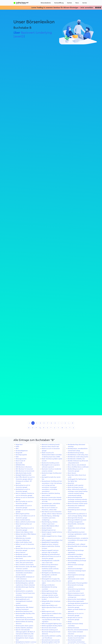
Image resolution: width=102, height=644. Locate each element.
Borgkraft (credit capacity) (76, 485)
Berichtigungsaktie (21, 455)
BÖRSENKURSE (20, 465)
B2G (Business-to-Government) (25, 471)
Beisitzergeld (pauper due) (50, 591)
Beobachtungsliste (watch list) (51, 642)
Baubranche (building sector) (51, 463)
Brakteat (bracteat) (73, 628)
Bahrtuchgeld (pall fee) (23, 514)
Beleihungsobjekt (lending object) (52, 626)
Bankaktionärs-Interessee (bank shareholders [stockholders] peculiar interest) (25, 573)
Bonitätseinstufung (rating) (76, 453)
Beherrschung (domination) (50, 565)
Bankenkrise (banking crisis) (24, 611)
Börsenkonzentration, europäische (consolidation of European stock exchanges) (78, 540)
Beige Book (19, 445)
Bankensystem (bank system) (25, 626)
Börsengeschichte (21, 459)
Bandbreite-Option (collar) (24, 556)
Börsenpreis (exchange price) (77, 558)
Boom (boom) (72, 473)
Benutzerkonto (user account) (51, 640)
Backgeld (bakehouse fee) (24, 475)
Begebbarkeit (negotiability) (50, 542)
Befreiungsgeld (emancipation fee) (52, 540)
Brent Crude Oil (20, 461)
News (77, 3)
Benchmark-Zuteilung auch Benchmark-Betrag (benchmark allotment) (51, 632)
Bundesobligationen (22, 451)
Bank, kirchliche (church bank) (25, 565)
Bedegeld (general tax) (49, 530)
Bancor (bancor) (21, 552)
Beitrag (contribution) (48, 585)
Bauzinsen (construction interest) (52, 497)
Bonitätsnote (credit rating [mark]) (78, 457)
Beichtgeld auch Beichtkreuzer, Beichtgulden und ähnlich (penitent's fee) (51, 575)
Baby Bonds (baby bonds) (24, 473)
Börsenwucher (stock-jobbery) (77, 599)
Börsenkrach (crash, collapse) (77, 544)
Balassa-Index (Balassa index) (24, 532)
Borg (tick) (71, 483)
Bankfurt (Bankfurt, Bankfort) (24, 628)
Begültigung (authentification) (51, 554)
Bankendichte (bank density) (24, 597)
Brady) (70, 622)
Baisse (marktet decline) (23, 520)
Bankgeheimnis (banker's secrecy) (26, 642)
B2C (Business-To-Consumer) (24, 469)
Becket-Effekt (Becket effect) (50, 526)
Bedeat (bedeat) (47, 528)
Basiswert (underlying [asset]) (51, 445)
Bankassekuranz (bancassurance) (26, 581)
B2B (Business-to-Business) (24, 467)
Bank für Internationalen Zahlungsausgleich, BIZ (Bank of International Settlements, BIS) (25, 632)
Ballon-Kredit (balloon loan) (24, 542)
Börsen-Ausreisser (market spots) (78, 504)
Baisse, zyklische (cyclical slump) (25, 522)
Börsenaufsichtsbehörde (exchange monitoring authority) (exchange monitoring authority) (77, 499)
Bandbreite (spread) (22, 554)
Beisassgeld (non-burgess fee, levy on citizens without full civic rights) (51, 581)
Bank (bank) (19, 558)
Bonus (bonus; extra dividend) (77, 465)
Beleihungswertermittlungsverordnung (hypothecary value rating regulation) (52, 620)
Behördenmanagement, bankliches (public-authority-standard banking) (50, 569)
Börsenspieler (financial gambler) (78, 583)
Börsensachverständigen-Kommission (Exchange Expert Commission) (77, 571)
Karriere (69, 3)
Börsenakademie (46, 3)
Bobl (17, 457)
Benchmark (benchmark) (49, 628)
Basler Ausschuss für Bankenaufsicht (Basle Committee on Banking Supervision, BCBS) (52, 455)
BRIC (17, 449)
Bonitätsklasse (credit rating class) (78, 455)
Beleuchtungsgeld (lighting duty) (52, 624)
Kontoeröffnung (59, 3)
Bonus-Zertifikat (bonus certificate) (78, 467)
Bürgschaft (19, 453)
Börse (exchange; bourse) (76, 487)
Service (85, 3)
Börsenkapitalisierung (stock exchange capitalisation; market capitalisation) (77, 534)
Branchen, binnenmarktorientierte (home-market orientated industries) (78, 632)
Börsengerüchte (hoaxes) (75, 518)
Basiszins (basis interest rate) (50, 447)
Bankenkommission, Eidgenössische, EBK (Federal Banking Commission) (25, 607)
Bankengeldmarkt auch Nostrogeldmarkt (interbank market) (24, 601)
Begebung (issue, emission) (50, 544)
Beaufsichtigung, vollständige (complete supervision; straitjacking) (51, 518)
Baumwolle (19, 463)
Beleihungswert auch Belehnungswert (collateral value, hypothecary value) (52, 613)
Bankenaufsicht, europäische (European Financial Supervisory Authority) (25, 593)
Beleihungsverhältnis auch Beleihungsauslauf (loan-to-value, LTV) (52, 607)
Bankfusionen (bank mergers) (25, 636)
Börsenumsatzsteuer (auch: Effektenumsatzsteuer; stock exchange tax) (76, 595)
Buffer (18, 447)
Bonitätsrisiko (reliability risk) (76, 459)
